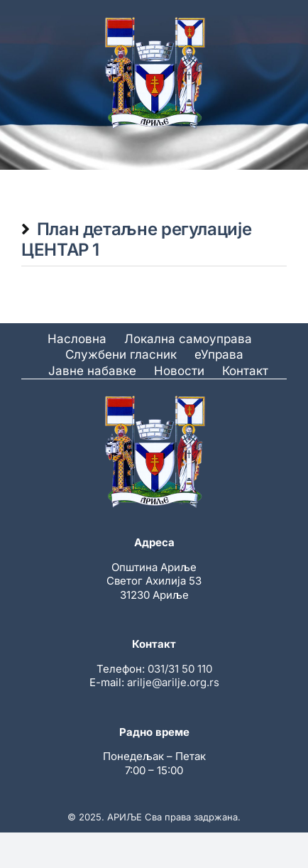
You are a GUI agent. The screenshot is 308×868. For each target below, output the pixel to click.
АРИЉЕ (125, 817)
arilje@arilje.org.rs (173, 682)
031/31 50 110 (180, 669)
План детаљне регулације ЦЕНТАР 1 (136, 239)
